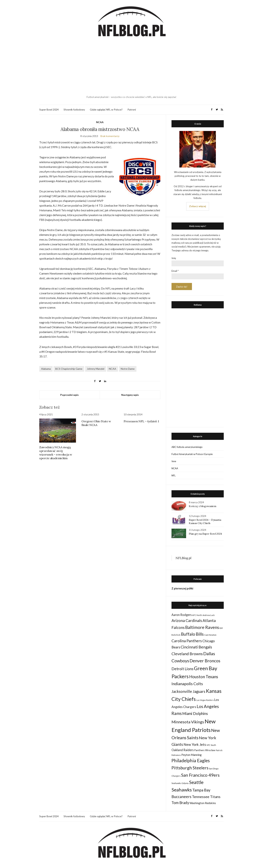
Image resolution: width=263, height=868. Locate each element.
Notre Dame (128, 369)
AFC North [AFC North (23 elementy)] (197, 615)
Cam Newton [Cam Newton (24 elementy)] (210, 635)
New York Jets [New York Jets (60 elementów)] (195, 744)
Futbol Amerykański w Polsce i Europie (192, 454)
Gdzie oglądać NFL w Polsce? (106, 110)
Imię (174, 258)
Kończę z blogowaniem (202, 506)
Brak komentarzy (110, 136)
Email (175, 271)
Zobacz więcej (198, 206)
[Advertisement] (131, 67)
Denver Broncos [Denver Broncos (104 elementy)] (205, 661)
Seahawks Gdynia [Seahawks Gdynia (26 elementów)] (180, 783)
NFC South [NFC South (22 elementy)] (211, 745)
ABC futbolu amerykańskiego (187, 447)
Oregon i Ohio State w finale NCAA (96, 423)
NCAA (100, 122)
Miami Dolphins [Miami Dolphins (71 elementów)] (195, 713)
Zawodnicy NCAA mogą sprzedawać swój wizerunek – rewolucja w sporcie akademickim (56, 453)
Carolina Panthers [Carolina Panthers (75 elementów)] (187, 641)
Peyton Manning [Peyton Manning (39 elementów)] (191, 755)
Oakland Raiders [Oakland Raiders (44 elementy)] (183, 750)
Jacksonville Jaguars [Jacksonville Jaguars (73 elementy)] (188, 691)
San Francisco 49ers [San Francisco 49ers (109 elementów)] (200, 775)
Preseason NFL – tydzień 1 (141, 421)
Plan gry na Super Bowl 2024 (205, 534)
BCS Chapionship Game (69, 369)
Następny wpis (130, 395)
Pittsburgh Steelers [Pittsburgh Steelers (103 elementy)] (190, 768)
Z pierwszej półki (182, 588)
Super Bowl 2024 (49, 110)
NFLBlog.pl (183, 558)
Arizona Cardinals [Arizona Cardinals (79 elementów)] (187, 620)
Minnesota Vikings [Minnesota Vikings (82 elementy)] (188, 722)
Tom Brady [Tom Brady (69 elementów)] (180, 803)
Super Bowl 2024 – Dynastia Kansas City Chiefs (205, 521)
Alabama (46, 369)
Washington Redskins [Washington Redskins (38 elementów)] (203, 803)
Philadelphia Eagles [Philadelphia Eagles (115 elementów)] (191, 761)
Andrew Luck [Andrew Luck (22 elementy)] (209, 615)
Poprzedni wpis (69, 395)
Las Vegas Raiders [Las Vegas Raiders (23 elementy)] (205, 700)
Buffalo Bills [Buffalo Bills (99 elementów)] (192, 634)
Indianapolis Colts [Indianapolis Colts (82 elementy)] (187, 684)
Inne (174, 461)
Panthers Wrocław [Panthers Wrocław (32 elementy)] (205, 750)
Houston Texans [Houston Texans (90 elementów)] (204, 677)
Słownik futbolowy (74, 110)
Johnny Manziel (96, 369)
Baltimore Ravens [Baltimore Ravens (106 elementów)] (202, 627)
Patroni (132, 110)
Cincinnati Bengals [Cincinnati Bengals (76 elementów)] (196, 647)
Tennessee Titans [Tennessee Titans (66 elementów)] (206, 797)
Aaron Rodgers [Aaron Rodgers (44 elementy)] (182, 615)
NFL (174, 475)
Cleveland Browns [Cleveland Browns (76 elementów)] (187, 654)
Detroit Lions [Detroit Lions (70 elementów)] (182, 669)
